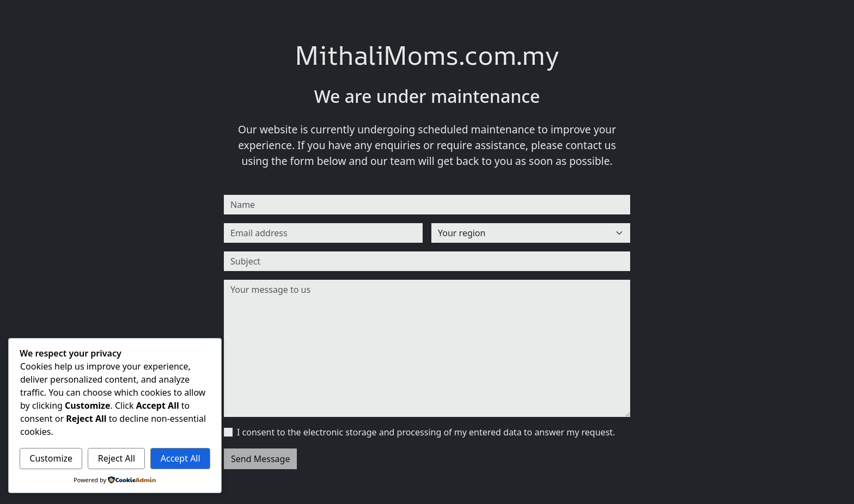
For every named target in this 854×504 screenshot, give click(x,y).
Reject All (117, 458)
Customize (51, 458)
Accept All (181, 458)
